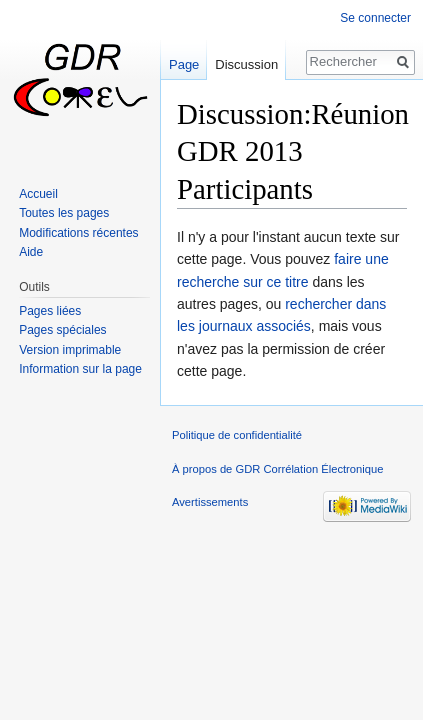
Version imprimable (70, 350)
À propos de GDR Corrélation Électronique (277, 469)
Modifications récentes (78, 233)
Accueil (38, 194)
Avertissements (210, 502)
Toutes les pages (64, 213)
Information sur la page (80, 369)
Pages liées (50, 311)
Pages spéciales (62, 330)
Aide (31, 252)
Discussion (246, 64)
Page (184, 64)
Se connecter (375, 18)
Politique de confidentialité (237, 435)
